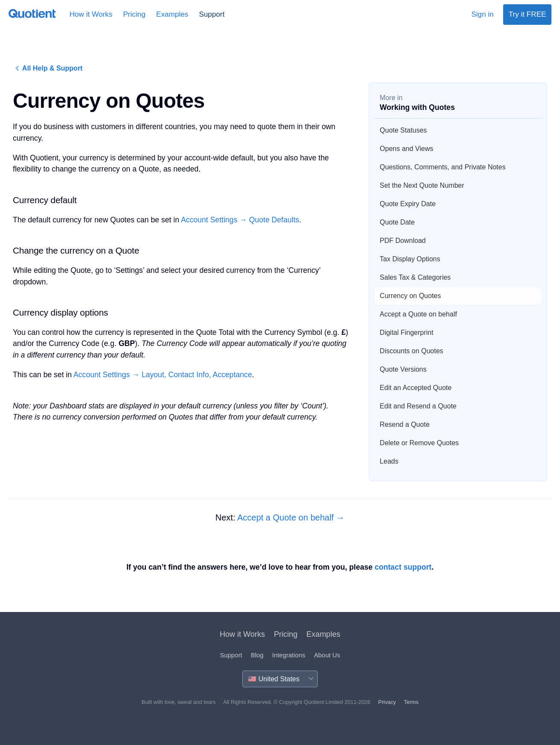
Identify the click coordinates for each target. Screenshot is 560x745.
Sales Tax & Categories (415, 277)
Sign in (482, 14)
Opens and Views (406, 149)
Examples (172, 14)
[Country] (280, 679)
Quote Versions (403, 369)
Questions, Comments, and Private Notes (442, 167)
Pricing (134, 14)
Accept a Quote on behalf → (291, 517)
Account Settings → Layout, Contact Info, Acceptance (163, 375)
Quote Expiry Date (408, 204)
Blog (257, 655)
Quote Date (397, 222)
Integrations (289, 655)
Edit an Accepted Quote (416, 388)
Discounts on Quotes (411, 351)
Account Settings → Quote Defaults (240, 220)
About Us (327, 655)
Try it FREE (528, 14)
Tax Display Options (410, 259)
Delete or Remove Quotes (419, 443)
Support (212, 14)
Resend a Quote (405, 424)
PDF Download (403, 241)
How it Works (91, 14)
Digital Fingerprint (406, 333)
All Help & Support (49, 68)
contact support (403, 567)
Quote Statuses (403, 130)
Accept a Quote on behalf (418, 314)
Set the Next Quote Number (422, 185)
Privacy (387, 702)
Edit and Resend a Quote (418, 406)
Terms (411, 702)
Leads (389, 461)
